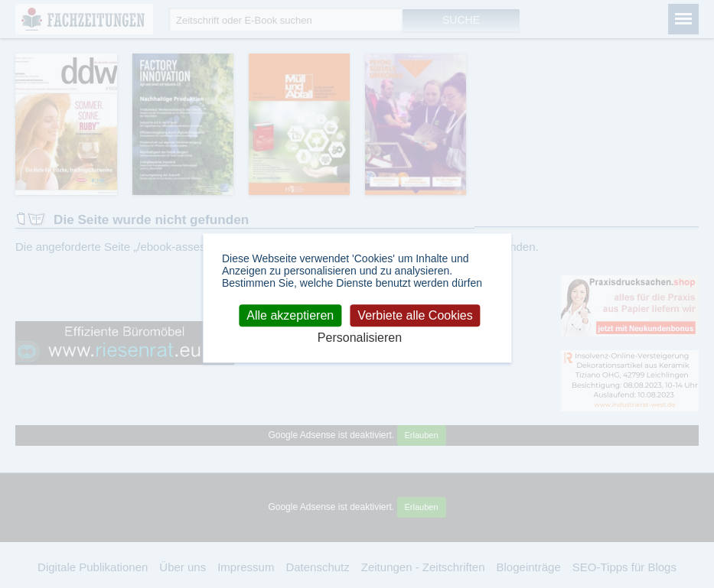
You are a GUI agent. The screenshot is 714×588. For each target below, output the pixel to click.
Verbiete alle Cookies (415, 315)
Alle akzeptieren (290, 315)
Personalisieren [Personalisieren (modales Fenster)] (360, 338)
